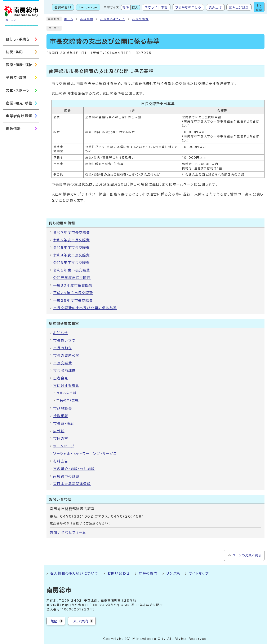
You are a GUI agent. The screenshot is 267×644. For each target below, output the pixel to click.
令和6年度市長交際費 (72, 240)
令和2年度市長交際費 (72, 270)
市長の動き (63, 348)
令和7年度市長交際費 (72, 232)
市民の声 (61, 439)
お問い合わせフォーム (68, 532)
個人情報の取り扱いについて (74, 573)
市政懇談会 (63, 408)
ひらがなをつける (188, 7)
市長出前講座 (64, 371)
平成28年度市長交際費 (73, 300)
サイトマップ (199, 573)
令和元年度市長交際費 (72, 278)
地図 (54, 621)
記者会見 (61, 378)
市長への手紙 (66, 393)
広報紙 (59, 431)
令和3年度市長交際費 (72, 263)
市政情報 (87, 19)
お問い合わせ (119, 573)
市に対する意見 (66, 386)
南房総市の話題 (66, 476)
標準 (126, 7)
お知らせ (61, 333)
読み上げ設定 (239, 7)
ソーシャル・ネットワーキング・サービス (85, 454)
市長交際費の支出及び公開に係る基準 (85, 308)
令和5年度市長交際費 (72, 248)
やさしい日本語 (156, 7)
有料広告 (61, 461)
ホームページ (64, 446)
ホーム (69, 19)
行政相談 (61, 416)
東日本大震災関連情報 (72, 484)
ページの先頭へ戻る (247, 555)
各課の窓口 (63, 7)
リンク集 (173, 573)
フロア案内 (80, 621)
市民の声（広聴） (68, 400)
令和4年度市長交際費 (72, 255)
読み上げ (215, 7)
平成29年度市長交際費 (73, 293)
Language (88, 7)
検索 (259, 10)
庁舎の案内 (148, 573)
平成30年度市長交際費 (73, 285)
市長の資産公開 (66, 356)
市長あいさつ (64, 340)
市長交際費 (140, 19)
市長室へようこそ (112, 19)
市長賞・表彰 (64, 423)
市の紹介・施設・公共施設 (74, 469)
